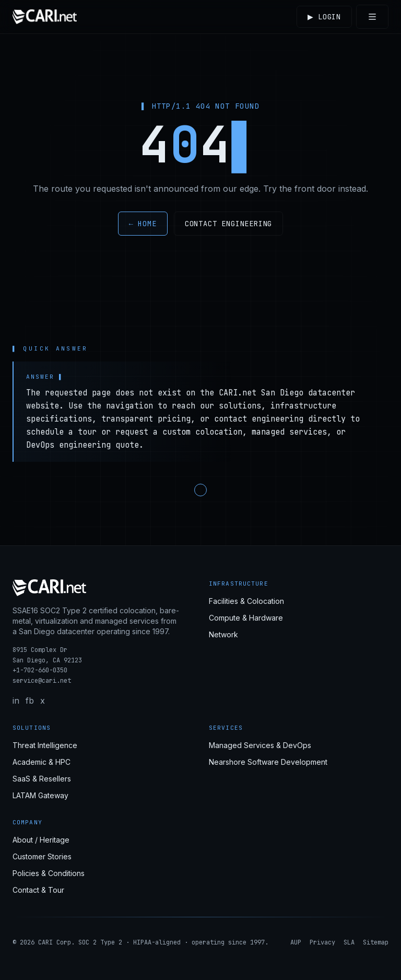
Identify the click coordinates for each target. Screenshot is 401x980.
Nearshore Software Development (268, 762)
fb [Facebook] (30, 701)
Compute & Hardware (246, 618)
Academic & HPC (42, 762)
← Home (143, 224)
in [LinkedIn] (16, 701)
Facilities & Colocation (246, 601)
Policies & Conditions (49, 873)
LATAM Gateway (40, 795)
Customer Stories (42, 856)
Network (223, 634)
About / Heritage (41, 840)
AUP (296, 942)
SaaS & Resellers (42, 779)
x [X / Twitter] (43, 701)
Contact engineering (229, 224)
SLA (349, 942)
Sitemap (376, 942)
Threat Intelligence (45, 745)
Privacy (322, 942)
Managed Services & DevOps (260, 745)
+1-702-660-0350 (40, 670)
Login (323, 17)
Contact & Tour (38, 890)
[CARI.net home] (45, 17)
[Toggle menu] (372, 17)
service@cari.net (42, 681)
